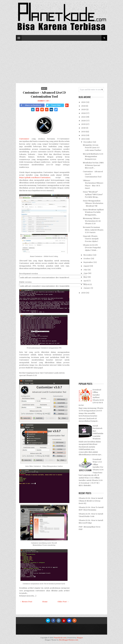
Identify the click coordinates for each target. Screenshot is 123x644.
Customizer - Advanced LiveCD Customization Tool (44, 94)
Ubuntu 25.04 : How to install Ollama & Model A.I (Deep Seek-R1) (91, 501)
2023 (84, 109)
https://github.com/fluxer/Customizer (35, 178)
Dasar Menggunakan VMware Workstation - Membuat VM (93, 203)
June (86, 273)
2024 (84, 106)
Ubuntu (44, 88)
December (88, 142)
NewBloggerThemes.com (69, 640)
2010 (84, 293)
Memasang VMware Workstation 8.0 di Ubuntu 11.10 (92, 221)
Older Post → (63, 602)
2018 (84, 128)
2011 (83, 139)
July (86, 270)
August (87, 266)
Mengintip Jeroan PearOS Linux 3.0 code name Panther (92, 148)
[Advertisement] (61, 61)
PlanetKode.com (60, 638)
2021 (84, 117)
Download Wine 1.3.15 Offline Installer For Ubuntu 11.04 (98, 464)
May (86, 277)
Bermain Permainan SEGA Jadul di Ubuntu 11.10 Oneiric (93, 230)
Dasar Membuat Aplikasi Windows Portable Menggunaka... (93, 212)
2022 (84, 113)
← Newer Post (26, 602)
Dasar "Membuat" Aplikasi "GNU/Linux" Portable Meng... (93, 194)
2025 (84, 102)
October (87, 259)
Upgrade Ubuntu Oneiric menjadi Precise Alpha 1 (91, 239)
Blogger (80, 638)
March (86, 284)
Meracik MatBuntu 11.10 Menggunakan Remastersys (93, 156)
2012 (84, 135)
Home (45, 602)
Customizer (24, 139)
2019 (84, 124)
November (88, 255)
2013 (84, 132)
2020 (84, 121)
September (88, 262)
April (86, 281)
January (87, 288)
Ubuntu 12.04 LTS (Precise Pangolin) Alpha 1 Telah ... (92, 248)
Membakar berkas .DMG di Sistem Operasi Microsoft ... (93, 165)
